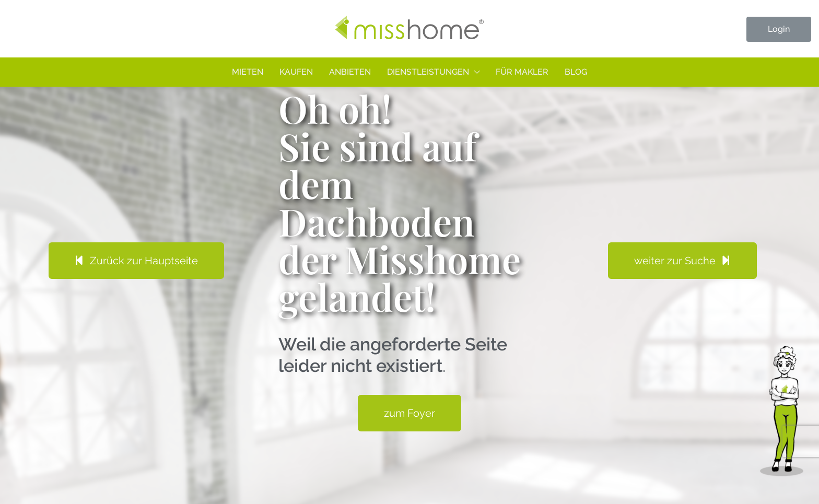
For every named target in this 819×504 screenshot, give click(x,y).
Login (779, 29)
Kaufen (296, 72)
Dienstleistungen (428, 72)
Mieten (248, 72)
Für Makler (522, 72)
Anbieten (350, 72)
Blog (576, 72)
